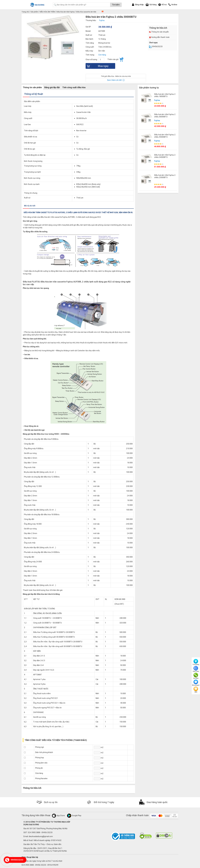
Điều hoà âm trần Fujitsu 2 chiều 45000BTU (165, 136)
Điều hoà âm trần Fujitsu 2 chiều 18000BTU (165, 95)
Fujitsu (157, 100)
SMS (196, 690)
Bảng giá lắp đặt (52, 87)
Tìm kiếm (116, 5)
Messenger (196, 683)
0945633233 (156, 46)
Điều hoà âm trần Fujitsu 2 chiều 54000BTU (165, 156)
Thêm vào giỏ (115, 59)
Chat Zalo (196, 669)
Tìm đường (196, 662)
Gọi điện (196, 676)
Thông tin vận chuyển (159, 32)
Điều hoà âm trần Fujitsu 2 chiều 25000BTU (165, 176)
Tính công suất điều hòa (74, 87)
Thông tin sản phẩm (32, 87)
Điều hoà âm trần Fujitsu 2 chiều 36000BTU (165, 115)
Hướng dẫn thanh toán (159, 37)
